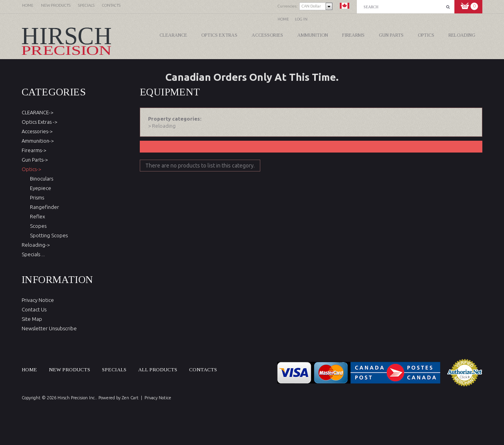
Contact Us (34, 309)
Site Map (32, 319)
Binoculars (40, 179)
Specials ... (33, 254)
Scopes (37, 226)
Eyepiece (39, 188)
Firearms (353, 35)
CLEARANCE (173, 35)
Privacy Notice (38, 300)
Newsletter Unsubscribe (49, 328)
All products (158, 370)
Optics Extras (219, 35)
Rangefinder (43, 207)
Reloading (462, 35)
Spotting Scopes (48, 235)
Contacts (203, 370)
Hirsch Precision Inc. (77, 398)
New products (69, 370)
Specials (114, 370)
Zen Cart (130, 398)
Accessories (267, 35)
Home (283, 19)
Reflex (36, 216)
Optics (426, 35)
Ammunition (313, 35)
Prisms (36, 197)
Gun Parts (391, 35)
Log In (301, 19)
